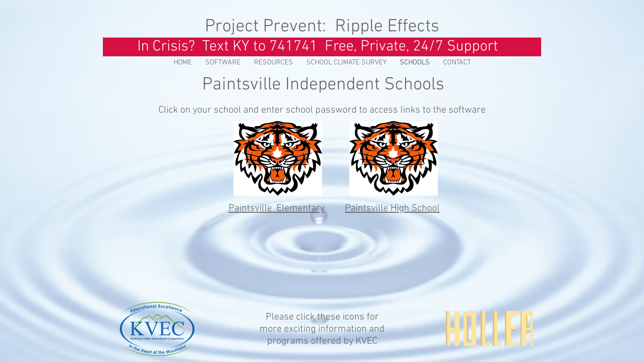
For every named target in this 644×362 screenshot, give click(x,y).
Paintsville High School (392, 208)
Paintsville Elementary (277, 208)
